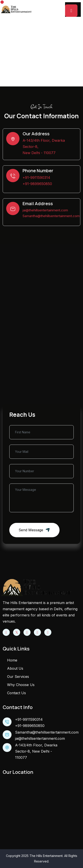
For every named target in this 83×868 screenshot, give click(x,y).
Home (28, 59)
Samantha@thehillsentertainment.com (51, 216)
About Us (15, 668)
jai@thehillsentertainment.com (45, 210)
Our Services (18, 677)
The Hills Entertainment (46, 856)
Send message (34, 530)
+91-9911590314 (36, 178)
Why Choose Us (21, 685)
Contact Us (16, 693)
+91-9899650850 (37, 184)
